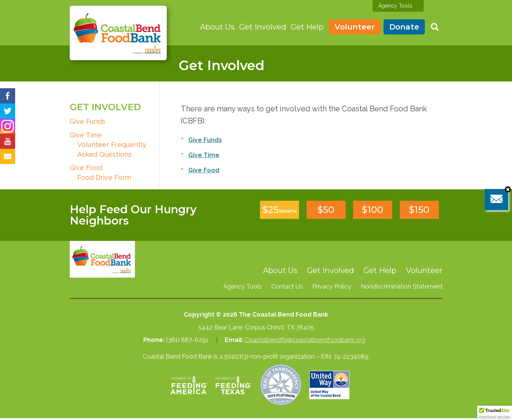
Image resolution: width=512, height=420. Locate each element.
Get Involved (263, 27)
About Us (217, 27)
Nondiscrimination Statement (402, 287)
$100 (373, 210)
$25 (279, 210)
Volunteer (355, 27)
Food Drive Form (104, 177)
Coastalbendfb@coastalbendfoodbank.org (305, 340)
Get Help (307, 27)
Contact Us (287, 287)
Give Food (86, 168)
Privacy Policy (332, 287)
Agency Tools (395, 6)
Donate (404, 27)
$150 (419, 210)
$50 (326, 210)
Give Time (86, 135)
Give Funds (88, 121)
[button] (495, 413)
